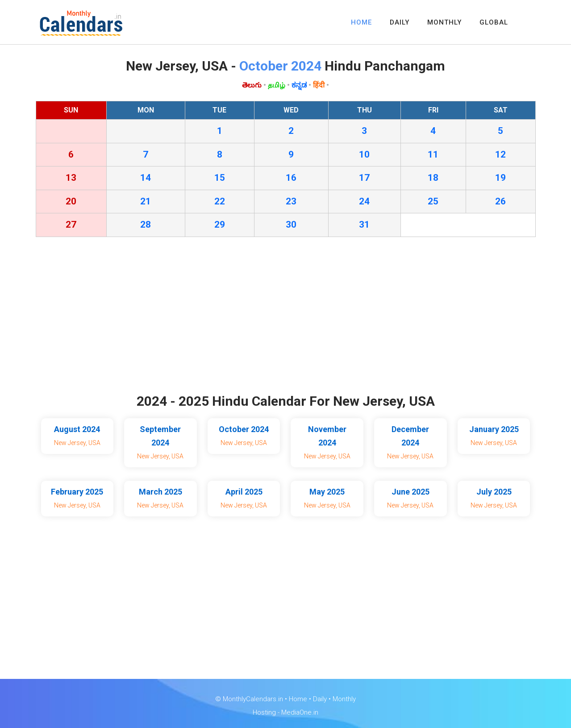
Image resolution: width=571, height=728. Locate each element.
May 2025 (327, 492)
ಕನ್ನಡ (299, 85)
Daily (320, 699)
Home (298, 699)
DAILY (400, 22)
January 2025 (494, 429)
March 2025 (160, 492)
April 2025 (244, 492)
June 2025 (411, 492)
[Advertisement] (286, 317)
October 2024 (244, 429)
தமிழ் (277, 85)
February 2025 (77, 492)
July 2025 (494, 492)
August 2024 (77, 429)
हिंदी (319, 85)
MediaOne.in (300, 712)
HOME (361, 22)
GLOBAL (494, 22)
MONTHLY (444, 22)
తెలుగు (252, 85)
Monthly (344, 699)
